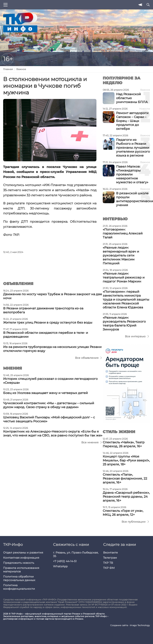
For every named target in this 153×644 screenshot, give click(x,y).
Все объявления (87, 358)
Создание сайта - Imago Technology (130, 625)
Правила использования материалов (21, 570)
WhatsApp (60, 566)
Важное (21, 69)
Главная (8, 69)
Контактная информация (21, 558)
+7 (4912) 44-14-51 (65, 561)
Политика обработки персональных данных (19, 578)
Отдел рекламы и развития (23, 553)
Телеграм (110, 558)
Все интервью (135, 336)
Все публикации (134, 522)
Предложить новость (19, 563)
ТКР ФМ (109, 568)
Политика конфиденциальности (19, 587)
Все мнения (90, 442)
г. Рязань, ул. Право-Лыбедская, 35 (76, 554)
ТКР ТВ (108, 563)
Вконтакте (110, 553)
